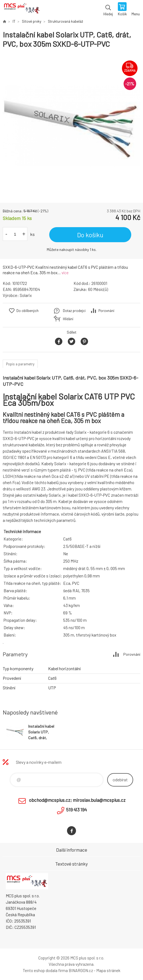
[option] (71, 126)
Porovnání (106, 311)
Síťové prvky (32, 21)
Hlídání (68, 319)
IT (14, 21)
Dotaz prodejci (74, 311)
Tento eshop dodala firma (45, 970)
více (65, 273)
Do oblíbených (27, 311)
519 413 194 (77, 810)
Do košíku (90, 235)
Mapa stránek (108, 970)
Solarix (26, 295)
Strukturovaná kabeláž (65, 21)
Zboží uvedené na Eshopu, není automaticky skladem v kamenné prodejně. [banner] (21, 10)
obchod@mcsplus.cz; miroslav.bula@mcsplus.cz (77, 800)
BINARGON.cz (81, 970)
